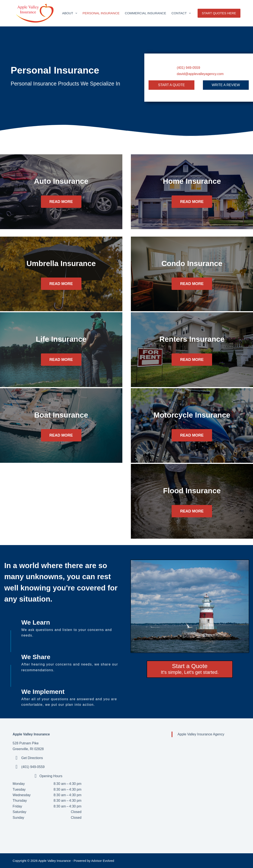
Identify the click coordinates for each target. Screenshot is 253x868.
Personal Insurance (101, 13)
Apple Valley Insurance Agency (201, 734)
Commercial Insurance (146, 13)
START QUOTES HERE (219, 13)
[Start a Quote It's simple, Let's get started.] (190, 669)
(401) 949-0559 (188, 68)
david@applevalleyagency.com (200, 74)
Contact (182, 13)
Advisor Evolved (103, 861)
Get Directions (32, 758)
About (70, 13)
